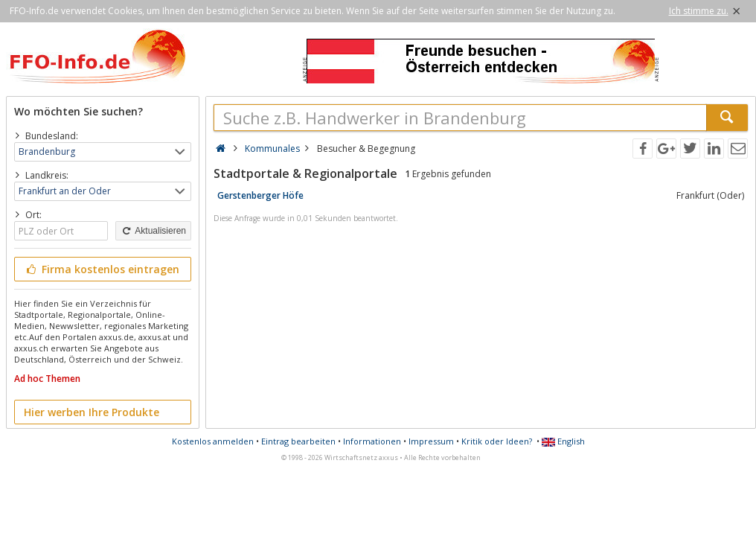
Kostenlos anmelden (213, 441)
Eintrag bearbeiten (298, 441)
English (563, 441)
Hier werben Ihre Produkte (92, 412)
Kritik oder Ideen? (497, 441)
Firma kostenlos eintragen (102, 269)
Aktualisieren (153, 231)
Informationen (372, 441)
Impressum (431, 441)
